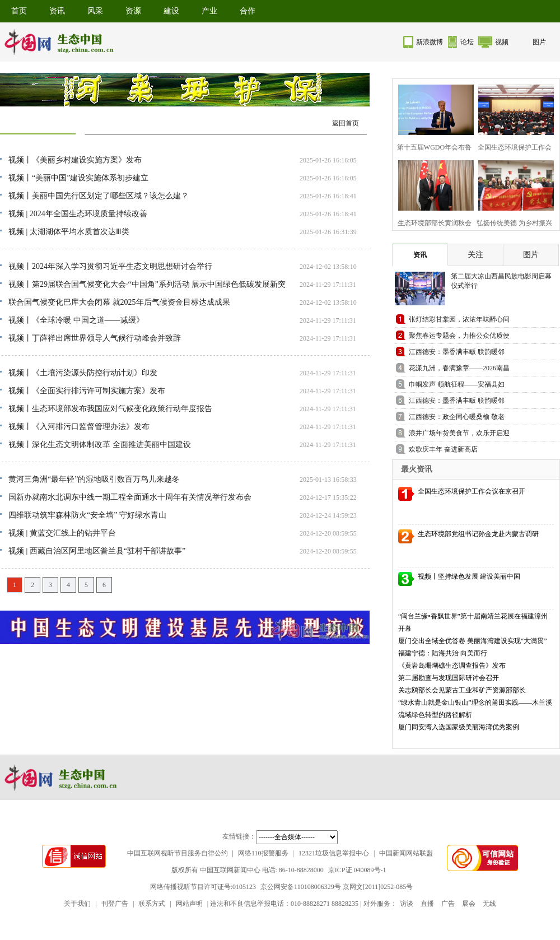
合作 (248, 11)
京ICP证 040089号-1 (357, 870)
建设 (171, 11)
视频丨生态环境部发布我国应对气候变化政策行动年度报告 (110, 409)
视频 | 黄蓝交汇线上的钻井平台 (62, 533)
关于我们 (77, 904)
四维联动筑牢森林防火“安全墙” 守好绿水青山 (87, 515)
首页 (19, 11)
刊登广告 (115, 904)
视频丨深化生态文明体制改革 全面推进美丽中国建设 (100, 445)
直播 (427, 904)
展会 (469, 904)
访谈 (407, 904)
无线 (489, 904)
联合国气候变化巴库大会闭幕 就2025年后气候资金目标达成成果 (119, 302)
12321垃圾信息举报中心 (334, 853)
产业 (209, 11)
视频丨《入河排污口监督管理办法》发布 (79, 427)
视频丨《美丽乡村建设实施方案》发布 (75, 160)
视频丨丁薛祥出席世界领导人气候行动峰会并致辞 (95, 338)
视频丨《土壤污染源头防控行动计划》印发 (83, 373)
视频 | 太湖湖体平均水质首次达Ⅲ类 (69, 232)
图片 (539, 42)
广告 (448, 904)
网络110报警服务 (263, 853)
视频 (502, 42)
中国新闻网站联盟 (406, 853)
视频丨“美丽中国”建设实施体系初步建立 (78, 178)
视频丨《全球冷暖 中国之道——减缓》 (76, 320)
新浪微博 (430, 42)
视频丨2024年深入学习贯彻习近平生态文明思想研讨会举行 (110, 266)
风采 (95, 11)
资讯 (57, 11)
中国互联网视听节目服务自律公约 (178, 853)
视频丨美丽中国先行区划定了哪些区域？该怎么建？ (99, 196)
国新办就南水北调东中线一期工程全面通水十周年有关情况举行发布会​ (130, 497)
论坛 (467, 42)
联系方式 (152, 904)
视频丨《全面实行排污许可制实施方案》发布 (87, 391)
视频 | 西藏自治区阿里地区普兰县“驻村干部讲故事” (97, 551)
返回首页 (346, 123)
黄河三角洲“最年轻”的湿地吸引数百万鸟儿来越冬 (94, 479)
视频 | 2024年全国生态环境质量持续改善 (78, 214)
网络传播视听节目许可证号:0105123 (203, 887)
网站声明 (189, 904)
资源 (133, 11)
